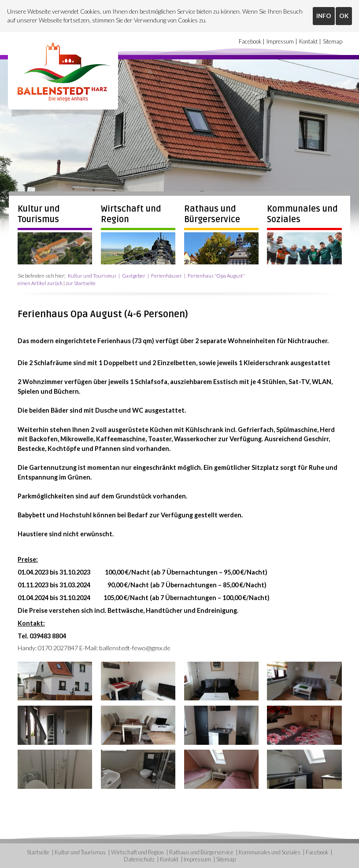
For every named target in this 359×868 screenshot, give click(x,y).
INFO (324, 16)
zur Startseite (81, 283)
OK (344, 16)
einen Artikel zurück (40, 283)
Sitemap (333, 41)
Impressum (280, 41)
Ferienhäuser (167, 276)
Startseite (38, 852)
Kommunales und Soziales (270, 852)
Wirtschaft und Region (137, 852)
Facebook (250, 41)
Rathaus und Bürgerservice (212, 214)
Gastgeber (134, 276)
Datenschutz (139, 859)
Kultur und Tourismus (39, 214)
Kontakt (308, 41)
